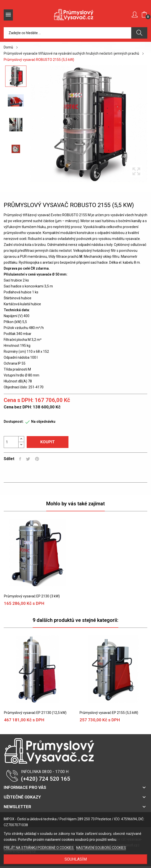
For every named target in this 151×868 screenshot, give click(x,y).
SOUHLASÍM (76, 859)
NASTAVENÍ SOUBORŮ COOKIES (101, 848)
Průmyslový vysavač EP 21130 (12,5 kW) (35, 713)
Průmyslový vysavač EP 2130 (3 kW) (32, 596)
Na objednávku (43, 422)
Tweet (28, 459)
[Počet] (11, 442)
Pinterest (37, 459)
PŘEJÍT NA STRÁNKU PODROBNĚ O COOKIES (39, 848)
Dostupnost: (14, 422)
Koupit (48, 442)
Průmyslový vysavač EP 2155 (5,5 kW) (109, 713)
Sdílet (20, 459)
